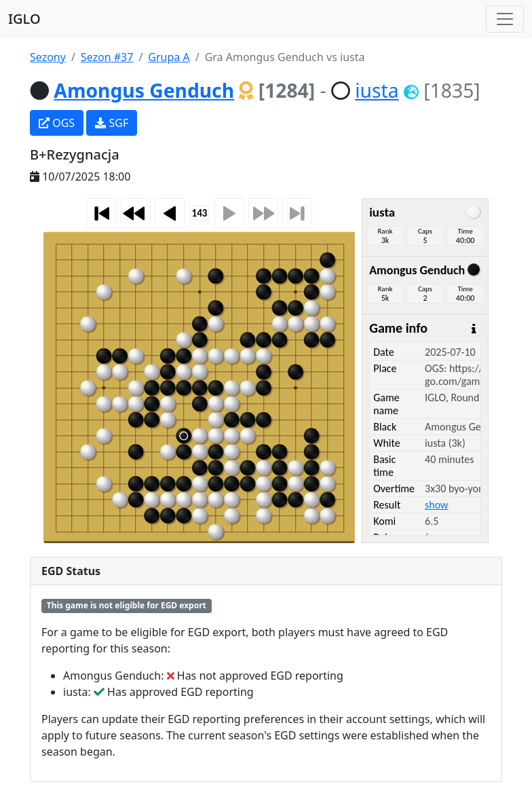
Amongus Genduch (144, 90)
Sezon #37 (107, 57)
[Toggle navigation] (505, 19)
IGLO (24, 19)
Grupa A (169, 57)
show (436, 505)
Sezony (48, 57)
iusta (377, 90)
